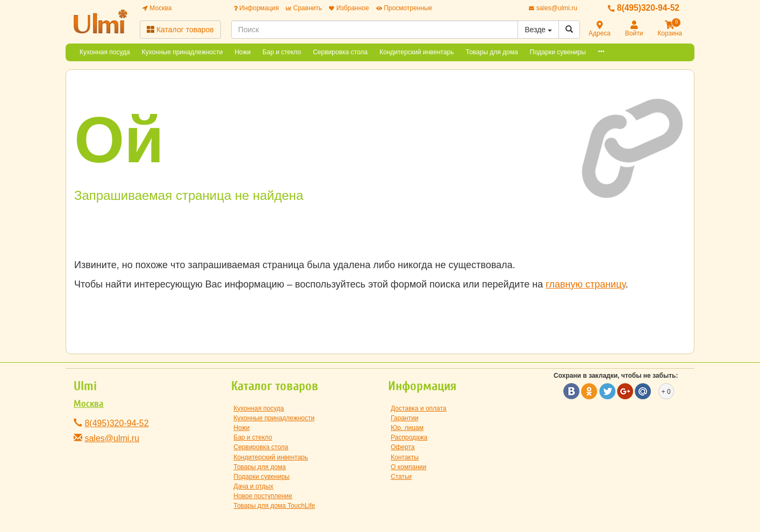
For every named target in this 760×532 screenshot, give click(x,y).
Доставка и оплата (419, 408)
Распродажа (409, 437)
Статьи (401, 477)
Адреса (600, 29)
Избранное (349, 8)
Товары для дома (492, 52)
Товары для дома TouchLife (275, 506)
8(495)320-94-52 (644, 8)
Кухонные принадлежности (182, 52)
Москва (157, 8)
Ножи (242, 52)
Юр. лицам (407, 428)
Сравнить (304, 8)
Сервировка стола (340, 52)
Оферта (403, 447)
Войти (634, 29)
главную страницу (585, 284)
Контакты (405, 457)
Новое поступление (263, 496)
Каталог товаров (180, 30)
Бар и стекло (282, 52)
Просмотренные (404, 8)
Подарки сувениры (558, 52)
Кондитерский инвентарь (417, 52)
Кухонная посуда (105, 52)
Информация (256, 8)
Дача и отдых (254, 486)
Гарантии (404, 418)
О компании (408, 467)
